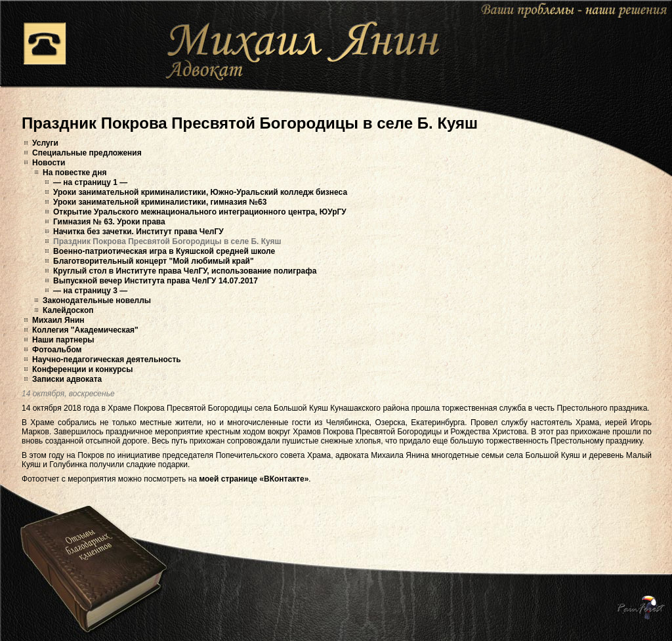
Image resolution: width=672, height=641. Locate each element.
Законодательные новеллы (97, 300)
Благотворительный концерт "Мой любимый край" (154, 261)
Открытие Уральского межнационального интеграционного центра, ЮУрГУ (200, 212)
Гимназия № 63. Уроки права (109, 222)
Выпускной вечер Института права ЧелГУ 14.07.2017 (156, 281)
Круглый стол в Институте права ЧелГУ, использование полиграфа (185, 271)
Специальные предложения (87, 153)
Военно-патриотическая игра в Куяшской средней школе (164, 251)
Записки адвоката (67, 379)
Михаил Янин (58, 320)
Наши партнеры (63, 340)
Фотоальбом (57, 350)
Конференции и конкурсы (83, 369)
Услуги (45, 143)
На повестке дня (74, 173)
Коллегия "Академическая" (85, 330)
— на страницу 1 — (90, 182)
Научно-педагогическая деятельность (107, 360)
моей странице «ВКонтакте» (254, 479)
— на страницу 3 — (90, 291)
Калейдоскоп (68, 310)
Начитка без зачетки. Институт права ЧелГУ (138, 232)
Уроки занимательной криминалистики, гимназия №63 (160, 202)
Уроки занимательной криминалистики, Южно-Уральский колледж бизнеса (200, 192)
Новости (49, 163)
